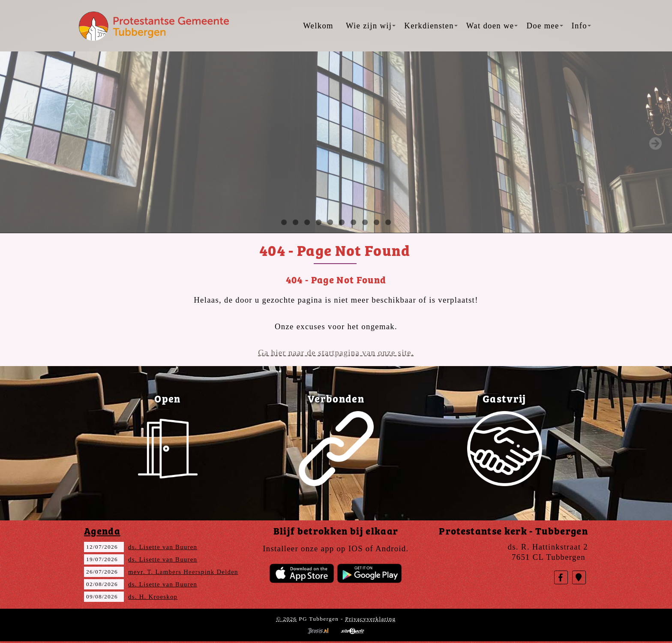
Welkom (318, 26)
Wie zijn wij (371, 26)
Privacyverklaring (370, 619)
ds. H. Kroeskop (153, 597)
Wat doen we (492, 26)
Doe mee (544, 26)
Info (581, 26)
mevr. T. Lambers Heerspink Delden (183, 572)
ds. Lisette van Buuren (163, 547)
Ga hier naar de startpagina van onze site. (336, 353)
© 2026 (286, 619)
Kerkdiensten (431, 26)
